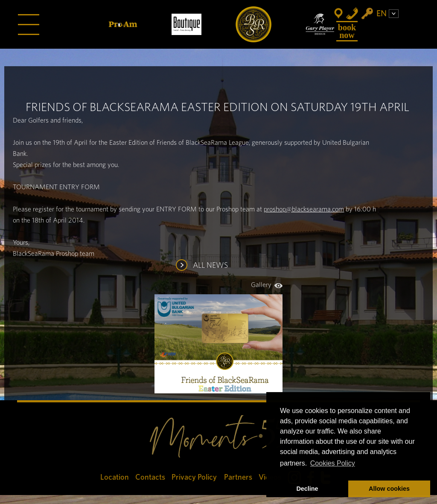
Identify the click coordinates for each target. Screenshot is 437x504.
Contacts (150, 477)
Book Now (347, 31)
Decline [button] (307, 489)
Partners (238, 477)
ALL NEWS (210, 266)
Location (115, 477)
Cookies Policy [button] (333, 463)
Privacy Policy (195, 477)
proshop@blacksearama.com (304, 209)
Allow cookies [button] (389, 489)
